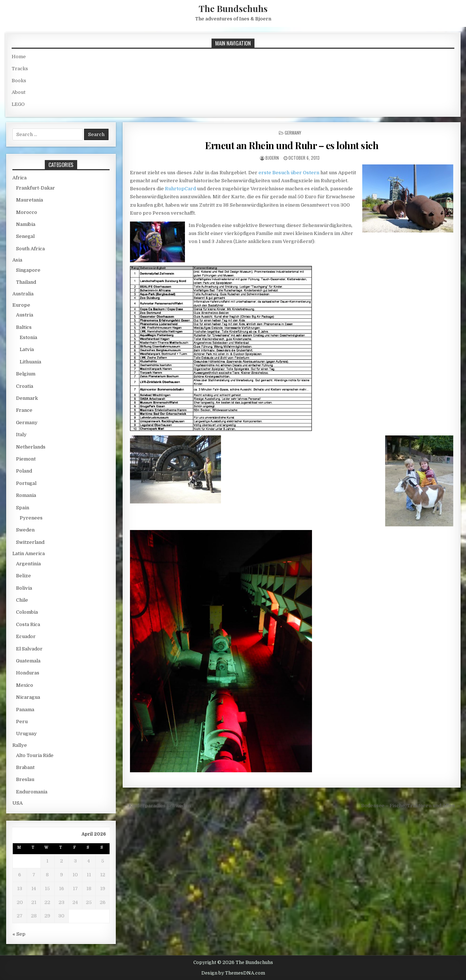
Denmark (27, 398)
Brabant (25, 767)
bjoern (272, 158)
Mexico (25, 685)
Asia (17, 260)
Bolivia (24, 588)
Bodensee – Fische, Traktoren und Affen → (411, 806)
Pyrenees (31, 518)
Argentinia (28, 564)
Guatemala (28, 661)
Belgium (26, 374)
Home (19, 57)
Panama (25, 710)
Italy (21, 435)
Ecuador (26, 636)
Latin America (29, 553)
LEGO (18, 104)
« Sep (19, 934)
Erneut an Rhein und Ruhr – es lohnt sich (292, 145)
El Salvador (29, 649)
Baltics (24, 327)
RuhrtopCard (180, 189)
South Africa (30, 249)
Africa (19, 178)
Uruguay (26, 734)
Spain (23, 508)
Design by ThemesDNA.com (233, 973)
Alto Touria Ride (35, 755)
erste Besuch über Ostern (289, 173)
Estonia (28, 337)
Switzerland (30, 542)
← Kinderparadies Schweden (157, 806)
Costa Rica (28, 624)
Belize (23, 576)
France (24, 410)
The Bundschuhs (233, 8)
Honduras (28, 673)
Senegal (25, 236)
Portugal (26, 483)
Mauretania (29, 200)
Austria (25, 315)
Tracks (20, 69)
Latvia (27, 349)
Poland (24, 471)
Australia (23, 294)
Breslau (25, 779)
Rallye (20, 745)
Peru (22, 722)
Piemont (26, 459)
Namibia (26, 224)
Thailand (26, 282)
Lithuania (30, 362)
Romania (26, 495)
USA (17, 803)
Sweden (25, 530)
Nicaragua (28, 697)
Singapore (28, 270)
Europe (21, 305)
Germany (293, 133)
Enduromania (32, 792)
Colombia (27, 612)
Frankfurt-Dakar (35, 188)
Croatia (25, 386)
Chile (22, 600)
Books (19, 81)
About (19, 92)
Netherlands (31, 447)
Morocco (27, 212)
